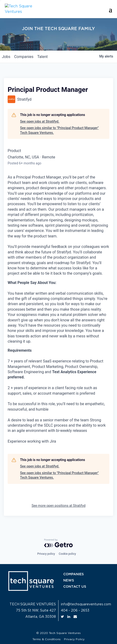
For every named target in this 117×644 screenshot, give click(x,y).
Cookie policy (67, 554)
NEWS (69, 581)
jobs (6, 57)
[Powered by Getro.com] (58, 543)
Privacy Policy (74, 639)
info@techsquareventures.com (86, 604)
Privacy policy (46, 554)
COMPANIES (74, 574)
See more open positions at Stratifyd (58, 506)
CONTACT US (75, 587)
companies (24, 57)
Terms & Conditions (47, 639)
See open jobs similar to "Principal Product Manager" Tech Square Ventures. (59, 130)
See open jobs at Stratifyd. (40, 121)
